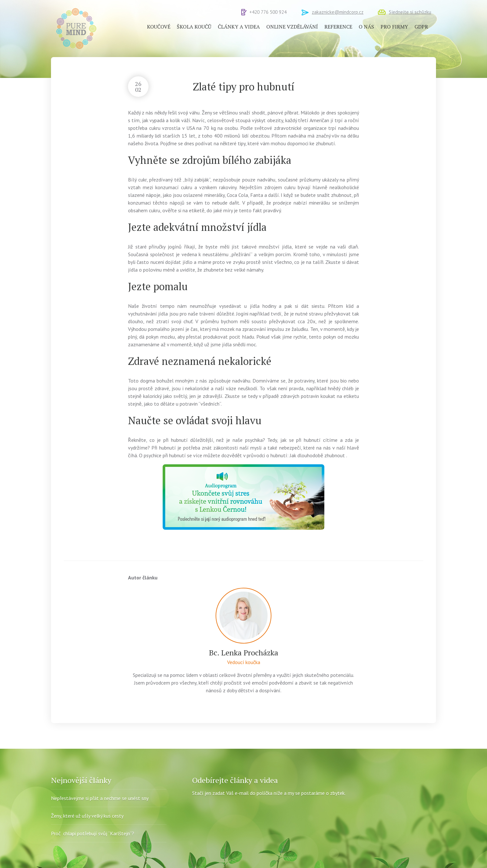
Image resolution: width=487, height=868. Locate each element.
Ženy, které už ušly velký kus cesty (87, 816)
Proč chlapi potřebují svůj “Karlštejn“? (93, 833)
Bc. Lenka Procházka (243, 653)
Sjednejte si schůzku (410, 12)
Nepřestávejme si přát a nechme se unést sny (100, 798)
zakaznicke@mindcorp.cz (338, 12)
